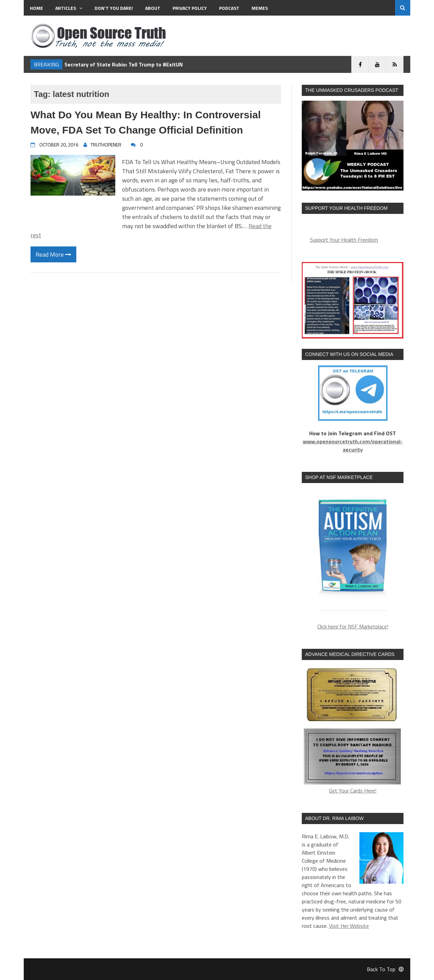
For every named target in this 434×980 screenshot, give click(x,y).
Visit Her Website (349, 926)
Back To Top (385, 969)
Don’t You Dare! (114, 8)
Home (36, 8)
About (153, 8)
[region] (353, 551)
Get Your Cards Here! (353, 730)
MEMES (260, 8)
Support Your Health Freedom (344, 240)
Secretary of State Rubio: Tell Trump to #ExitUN (124, 64)
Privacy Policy (190, 8)
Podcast (229, 8)
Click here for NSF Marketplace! (353, 626)
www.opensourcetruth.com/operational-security (353, 445)
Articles (69, 8)
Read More (53, 254)
